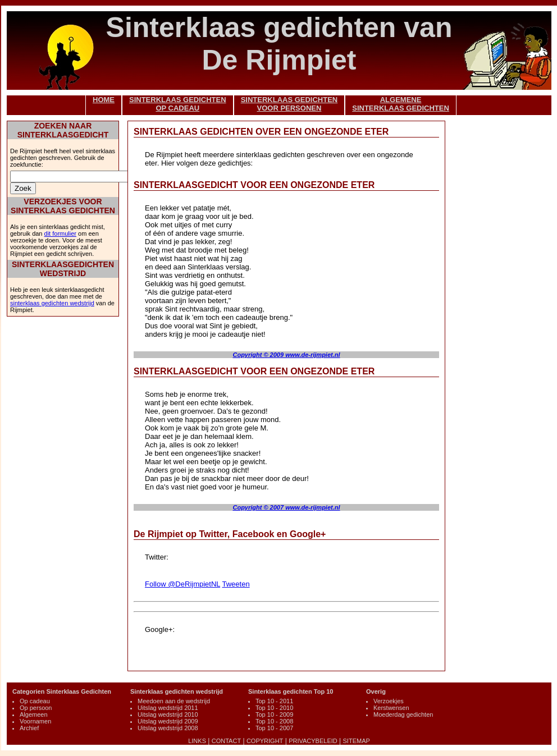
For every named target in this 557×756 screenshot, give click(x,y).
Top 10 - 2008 (274, 721)
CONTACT (226, 741)
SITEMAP (357, 741)
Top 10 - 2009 (274, 714)
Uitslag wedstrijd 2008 (168, 728)
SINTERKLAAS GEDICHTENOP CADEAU (178, 104)
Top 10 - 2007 (274, 728)
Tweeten (236, 584)
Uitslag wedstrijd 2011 (168, 708)
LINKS (197, 741)
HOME (104, 100)
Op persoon (36, 708)
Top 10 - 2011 (274, 701)
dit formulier (60, 233)
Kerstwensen (391, 708)
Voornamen (35, 721)
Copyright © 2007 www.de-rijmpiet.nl (286, 507)
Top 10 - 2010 (274, 708)
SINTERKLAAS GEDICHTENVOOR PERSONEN (289, 104)
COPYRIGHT (265, 741)
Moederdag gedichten (403, 714)
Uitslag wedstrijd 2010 (168, 714)
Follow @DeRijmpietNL (182, 584)
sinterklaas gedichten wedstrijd (52, 303)
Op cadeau (35, 701)
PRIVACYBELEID (313, 741)
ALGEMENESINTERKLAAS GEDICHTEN (401, 104)
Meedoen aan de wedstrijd (174, 701)
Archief (29, 728)
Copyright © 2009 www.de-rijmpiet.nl (286, 355)
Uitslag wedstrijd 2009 (168, 721)
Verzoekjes (389, 701)
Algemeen (34, 714)
